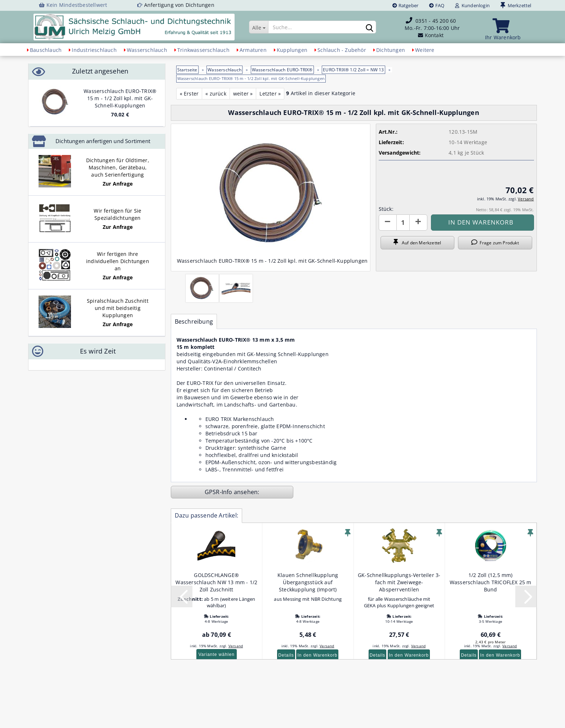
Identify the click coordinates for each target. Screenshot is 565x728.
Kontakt (434, 35)
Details (286, 655)
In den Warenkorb (317, 655)
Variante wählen (217, 654)
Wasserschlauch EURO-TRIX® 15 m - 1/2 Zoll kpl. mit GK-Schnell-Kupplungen (120, 98)
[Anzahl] (403, 223)
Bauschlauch (46, 50)
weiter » (243, 94)
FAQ (437, 5)
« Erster (189, 94)
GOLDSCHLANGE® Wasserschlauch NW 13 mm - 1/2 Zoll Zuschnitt (216, 582)
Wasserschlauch (147, 50)
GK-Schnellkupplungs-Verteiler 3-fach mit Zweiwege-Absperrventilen (399, 582)
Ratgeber (405, 5)
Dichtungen (391, 50)
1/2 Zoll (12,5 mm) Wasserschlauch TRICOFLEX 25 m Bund (491, 582)
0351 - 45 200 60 (436, 21)
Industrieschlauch (94, 50)
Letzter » (270, 94)
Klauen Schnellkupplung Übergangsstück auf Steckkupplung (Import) (308, 582)
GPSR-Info (219, 492)
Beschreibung (194, 321)
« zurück (216, 94)
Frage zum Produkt (495, 243)
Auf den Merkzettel (417, 243)
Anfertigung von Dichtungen (179, 5)
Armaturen (253, 50)
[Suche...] (259, 27)
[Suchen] (369, 27)
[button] (388, 223)
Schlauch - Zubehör (342, 50)
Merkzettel (516, 5)
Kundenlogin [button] (472, 5)
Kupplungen (292, 50)
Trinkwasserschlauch (203, 50)
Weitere (425, 50)
